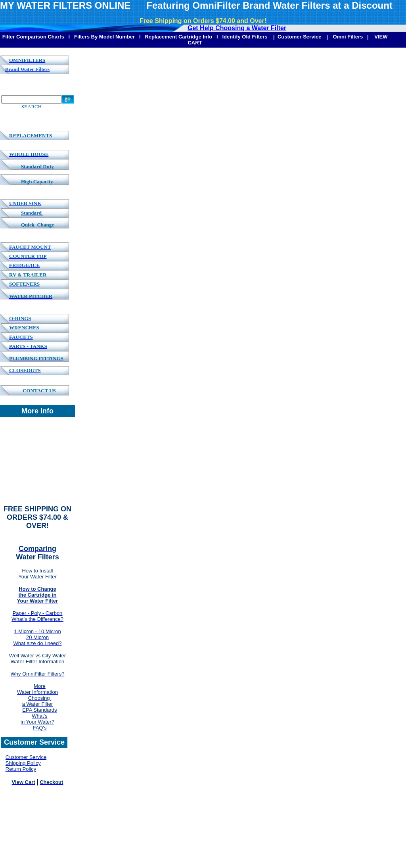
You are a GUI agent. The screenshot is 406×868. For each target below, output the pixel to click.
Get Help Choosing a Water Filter (237, 28)
